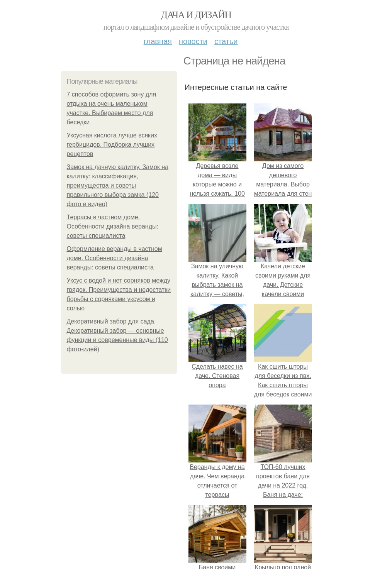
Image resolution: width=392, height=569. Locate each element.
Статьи (226, 41)
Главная (158, 41)
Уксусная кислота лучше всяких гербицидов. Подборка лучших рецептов (112, 145)
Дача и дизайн (196, 15)
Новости (193, 41)
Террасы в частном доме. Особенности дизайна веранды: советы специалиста (113, 226)
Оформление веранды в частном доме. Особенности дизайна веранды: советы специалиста (115, 258)
